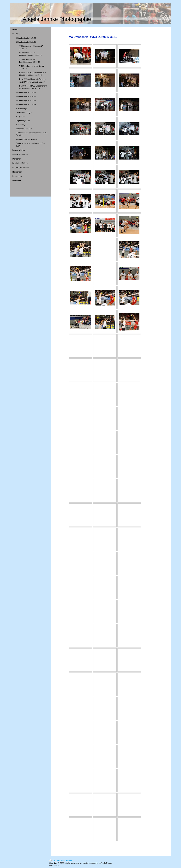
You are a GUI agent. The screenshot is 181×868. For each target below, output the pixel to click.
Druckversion (57, 860)
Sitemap (69, 860)
